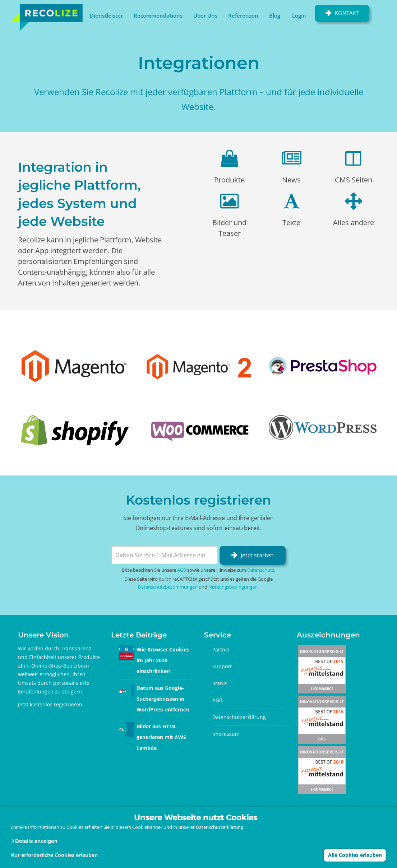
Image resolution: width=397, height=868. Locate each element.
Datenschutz (261, 570)
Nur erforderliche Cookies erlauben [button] (54, 855)
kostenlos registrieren (56, 704)
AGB (182, 570)
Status (220, 683)
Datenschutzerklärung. (220, 827)
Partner (221, 649)
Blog (275, 15)
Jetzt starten (257, 555)
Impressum (226, 734)
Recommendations (158, 15)
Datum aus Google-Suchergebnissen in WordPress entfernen (163, 699)
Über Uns (205, 15)
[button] (34, 841)
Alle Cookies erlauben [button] (355, 855)
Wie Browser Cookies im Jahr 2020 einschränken (163, 660)
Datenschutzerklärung (239, 717)
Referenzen (243, 15)
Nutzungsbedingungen (233, 587)
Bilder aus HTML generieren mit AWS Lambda (161, 737)
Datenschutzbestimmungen (168, 587)
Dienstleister (106, 15)
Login (299, 15)
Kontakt (347, 13)
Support (222, 666)
